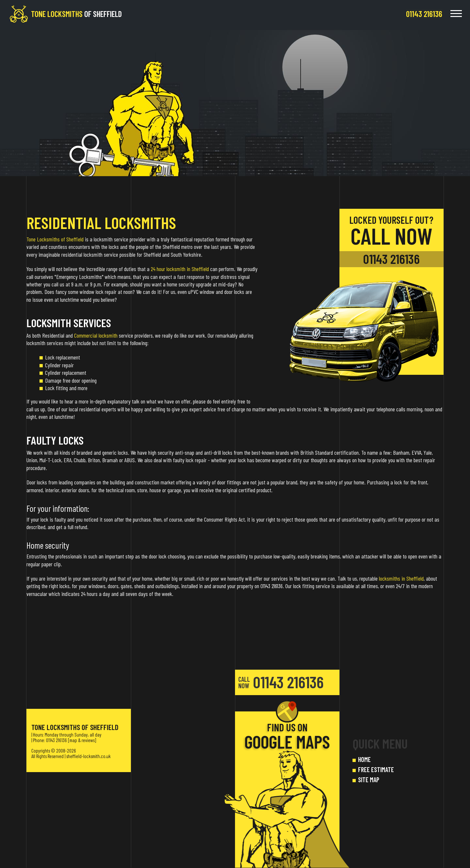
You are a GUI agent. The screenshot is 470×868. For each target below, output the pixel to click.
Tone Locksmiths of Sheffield (55, 239)
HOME (364, 759)
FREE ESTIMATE (376, 769)
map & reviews (82, 740)
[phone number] (424, 14)
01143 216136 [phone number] (391, 259)
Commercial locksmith (96, 335)
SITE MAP (369, 780)
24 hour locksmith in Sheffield (180, 269)
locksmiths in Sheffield (401, 578)
